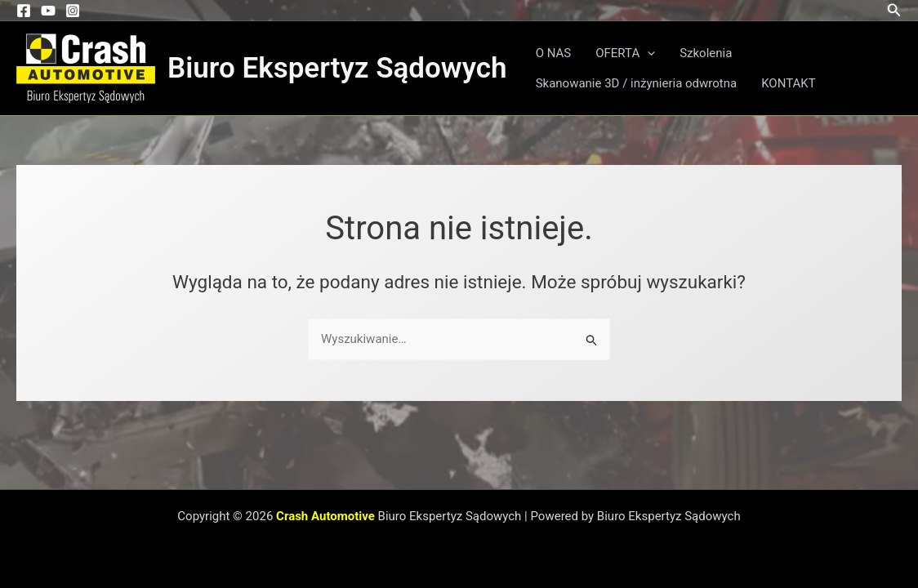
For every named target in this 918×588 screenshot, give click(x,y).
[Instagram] (73, 11)
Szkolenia (706, 53)
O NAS (554, 53)
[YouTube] (48, 11)
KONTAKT (789, 83)
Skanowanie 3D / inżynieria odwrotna (637, 83)
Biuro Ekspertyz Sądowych (337, 68)
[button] (894, 10)
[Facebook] (24, 11)
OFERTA (625, 53)
